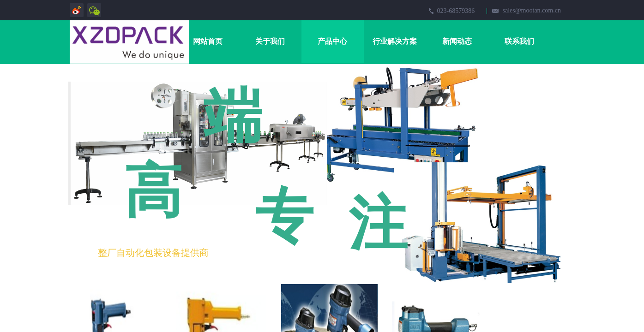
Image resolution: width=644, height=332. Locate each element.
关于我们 (270, 41)
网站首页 (208, 41)
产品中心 (332, 41)
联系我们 (519, 41)
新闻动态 (457, 41)
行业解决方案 (395, 41)
